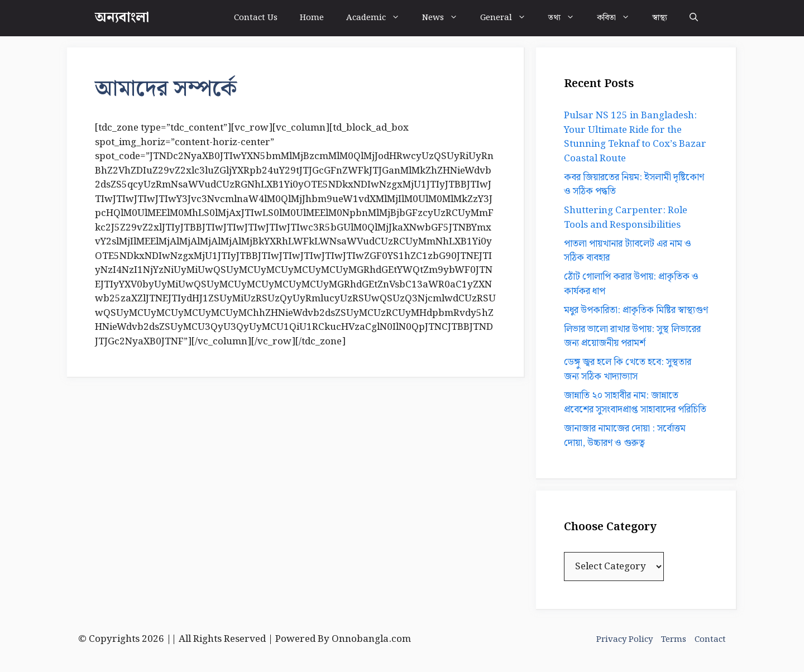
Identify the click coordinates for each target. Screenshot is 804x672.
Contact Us (256, 18)
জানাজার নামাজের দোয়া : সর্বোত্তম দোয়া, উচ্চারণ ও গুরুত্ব (625, 436)
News (446, 18)
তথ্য (567, 18)
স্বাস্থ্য (660, 18)
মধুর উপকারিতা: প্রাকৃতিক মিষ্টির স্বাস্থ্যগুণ (636, 310)
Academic (379, 18)
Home (312, 18)
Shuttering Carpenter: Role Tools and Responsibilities (626, 218)
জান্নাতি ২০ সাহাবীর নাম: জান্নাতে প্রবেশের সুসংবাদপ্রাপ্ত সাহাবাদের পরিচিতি (635, 403)
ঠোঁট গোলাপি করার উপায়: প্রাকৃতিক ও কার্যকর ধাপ (631, 284)
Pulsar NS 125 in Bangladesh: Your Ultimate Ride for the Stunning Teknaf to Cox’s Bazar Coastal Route (635, 137)
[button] (694, 18)
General (509, 18)
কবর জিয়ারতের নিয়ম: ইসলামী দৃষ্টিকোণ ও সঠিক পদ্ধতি (634, 185)
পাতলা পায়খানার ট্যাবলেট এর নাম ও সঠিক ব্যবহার (628, 251)
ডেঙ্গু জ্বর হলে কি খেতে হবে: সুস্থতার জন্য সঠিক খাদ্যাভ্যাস (628, 369)
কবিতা (619, 18)
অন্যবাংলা (122, 18)
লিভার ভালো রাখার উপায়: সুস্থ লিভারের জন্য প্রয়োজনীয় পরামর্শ (632, 337)
